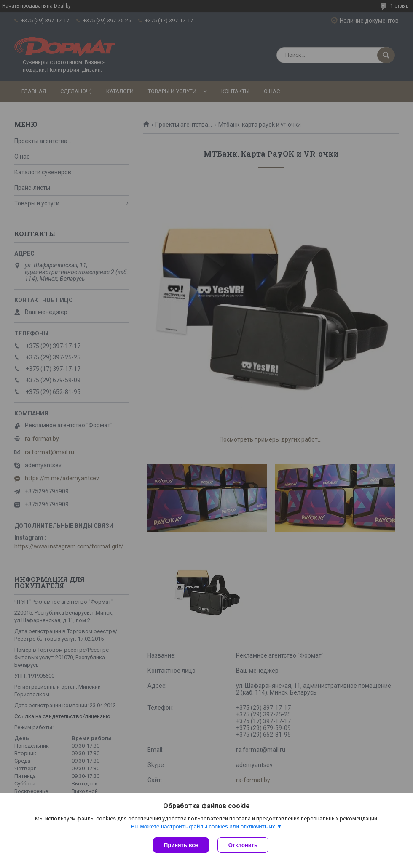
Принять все (181, 845)
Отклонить (243, 845)
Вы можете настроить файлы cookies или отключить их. (204, 827)
